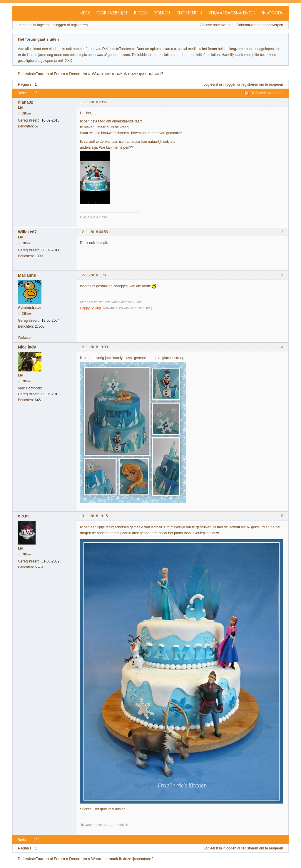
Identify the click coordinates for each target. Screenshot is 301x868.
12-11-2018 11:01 (94, 275)
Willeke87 (27, 232)
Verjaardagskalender (232, 13)
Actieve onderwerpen (217, 25)
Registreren (189, 13)
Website (24, 338)
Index (84, 13)
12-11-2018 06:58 (94, 232)
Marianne (27, 275)
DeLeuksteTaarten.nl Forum (41, 74)
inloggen (229, 84)
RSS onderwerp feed (267, 93)
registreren (250, 84)
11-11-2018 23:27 (94, 102)
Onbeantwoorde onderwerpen (260, 25)
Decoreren (78, 74)
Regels (141, 13)
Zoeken (162, 13)
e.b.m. (24, 516)
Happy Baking (90, 308)
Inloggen (273, 13)
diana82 (26, 102)
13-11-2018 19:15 (94, 516)
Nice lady (27, 347)
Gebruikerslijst (112, 13)
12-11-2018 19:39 (94, 347)
